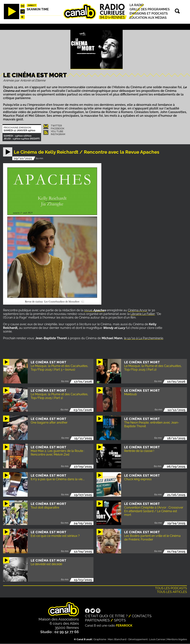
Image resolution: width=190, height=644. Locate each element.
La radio (137, 5)
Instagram (58, 134)
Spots (120, 620)
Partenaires (97, 620)
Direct (32, 5)
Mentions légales (177, 639)
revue (94, 310)
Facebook (58, 128)
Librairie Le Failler (143, 314)
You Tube (57, 131)
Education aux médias (148, 18)
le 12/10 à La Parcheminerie (144, 338)
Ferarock (124, 626)
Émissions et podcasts (149, 13)
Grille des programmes (150, 9)
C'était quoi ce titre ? (106, 616)
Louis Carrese (157, 639)
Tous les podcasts (171, 588)
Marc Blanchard (117, 639)
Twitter (56, 126)
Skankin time (38, 9)
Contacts (142, 616)
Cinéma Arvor (138, 310)
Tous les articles (172, 592)
